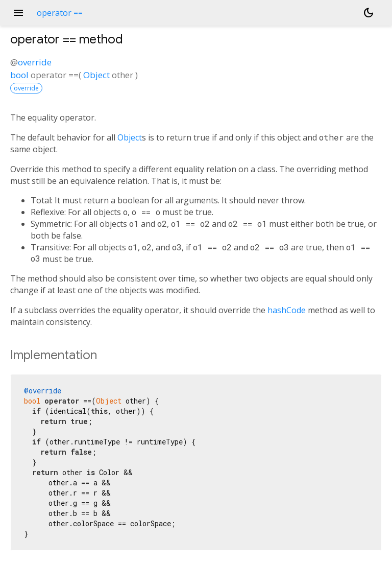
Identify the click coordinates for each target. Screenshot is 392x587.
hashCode (287, 310)
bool (19, 75)
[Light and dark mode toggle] (369, 13)
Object (96, 75)
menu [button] (18, 13)
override (35, 62)
